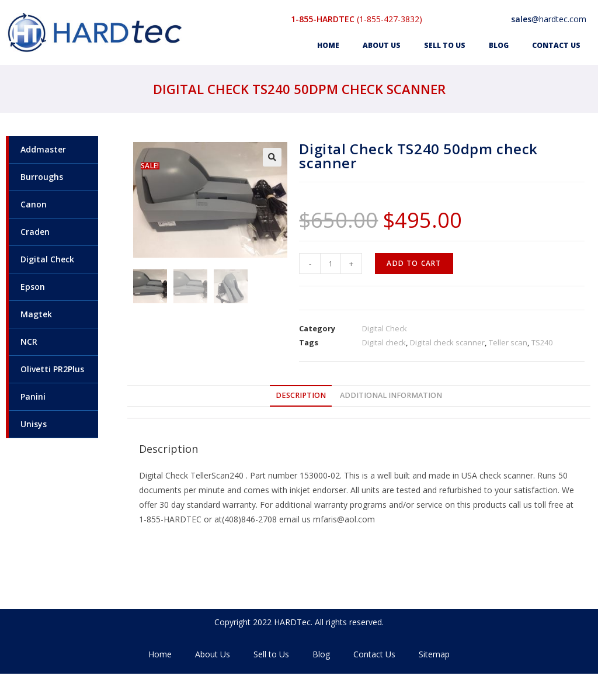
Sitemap (434, 654)
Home (328, 45)
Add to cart (414, 263)
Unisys (34, 424)
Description (301, 395)
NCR (29, 342)
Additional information (391, 395)
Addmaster (43, 149)
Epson (33, 287)
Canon (34, 204)
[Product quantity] (331, 264)
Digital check (384, 342)
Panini (33, 396)
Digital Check (47, 259)
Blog (499, 45)
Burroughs (42, 177)
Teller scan (508, 342)
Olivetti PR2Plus (52, 369)
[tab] (301, 396)
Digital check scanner (447, 342)
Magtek (36, 314)
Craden (35, 232)
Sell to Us (445, 45)
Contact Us (556, 45)
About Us (382, 45)
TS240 (542, 342)
